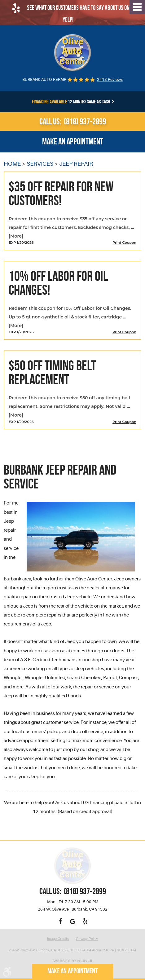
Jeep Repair (76, 164)
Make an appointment (73, 141)
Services (40, 164)
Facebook (60, 921)
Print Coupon (124, 243)
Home (12, 164)
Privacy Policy (87, 939)
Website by (72, 961)
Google (72, 921)
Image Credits (58, 939)
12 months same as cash (71, 102)
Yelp (85, 921)
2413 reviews (110, 79)
